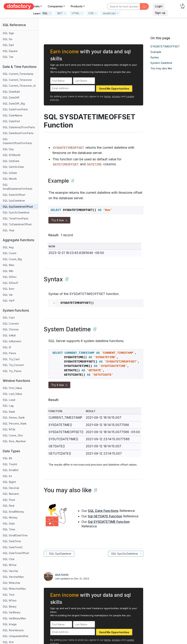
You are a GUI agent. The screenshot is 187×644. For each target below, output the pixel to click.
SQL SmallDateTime (15, 535)
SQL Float (9, 500)
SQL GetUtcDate (13, 167)
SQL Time (9, 529)
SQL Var (8, 295)
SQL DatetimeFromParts (18, 133)
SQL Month (10, 179)
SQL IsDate (10, 173)
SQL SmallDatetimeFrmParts (18, 187)
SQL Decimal (11, 488)
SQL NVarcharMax (14, 589)
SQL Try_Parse (12, 371)
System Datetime (161, 63)
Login (159, 6)
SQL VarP (9, 301)
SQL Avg (8, 247)
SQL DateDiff (11, 98)
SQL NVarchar (12, 583)
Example (156, 52)
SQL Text (9, 595)
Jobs (36, 6)
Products (77, 6)
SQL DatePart (11, 121)
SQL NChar (10, 565)
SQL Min (8, 271)
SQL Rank (9, 412)
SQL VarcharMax (13, 577)
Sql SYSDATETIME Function (109, 522)
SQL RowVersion (13, 630)
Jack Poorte (62, 574)
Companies (55, 6)
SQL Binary (10, 607)
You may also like (161, 68)
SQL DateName (13, 115)
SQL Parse (9, 353)
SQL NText (10, 600)
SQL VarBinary (12, 612)
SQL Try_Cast (11, 359)
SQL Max (8, 265)
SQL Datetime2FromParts (19, 127)
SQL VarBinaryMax (14, 618)
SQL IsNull (9, 335)
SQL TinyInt (10, 464)
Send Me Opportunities (114, 89)
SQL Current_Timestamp (18, 74)
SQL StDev (10, 277)
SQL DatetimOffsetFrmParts (17, 141)
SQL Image (10, 624)
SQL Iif (7, 347)
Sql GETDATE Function (105, 516)
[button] (46, 13)
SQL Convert (11, 324)
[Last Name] (84, 81)
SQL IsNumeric (12, 341)
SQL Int (7, 476)
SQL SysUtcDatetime (16, 212)
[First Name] (61, 81)
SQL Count (9, 253)
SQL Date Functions (103, 511)
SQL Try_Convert (13, 365)
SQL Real (8, 506)
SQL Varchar (11, 571)
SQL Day (8, 149)
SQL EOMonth (12, 155)
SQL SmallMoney (13, 512)
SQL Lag (8, 406)
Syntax (155, 57)
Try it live (59, 220)
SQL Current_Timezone (17, 80)
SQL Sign (8, 33)
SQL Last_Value (12, 394)
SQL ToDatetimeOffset (17, 224)
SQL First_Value (12, 388)
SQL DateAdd (11, 92)
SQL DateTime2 (13, 547)
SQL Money (10, 517)
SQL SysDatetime (14, 201)
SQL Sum (8, 289)
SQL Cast (9, 318)
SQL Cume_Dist (13, 435)
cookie (130, 96)
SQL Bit (7, 458)
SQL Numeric (11, 494)
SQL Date (9, 524)
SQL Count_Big (12, 259)
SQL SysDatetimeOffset (18, 207)
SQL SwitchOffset (14, 195)
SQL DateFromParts (15, 109)
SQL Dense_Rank (14, 418)
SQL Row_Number (14, 441)
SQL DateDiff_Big (14, 104)
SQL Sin (8, 39)
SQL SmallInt (11, 470)
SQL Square (10, 51)
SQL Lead (9, 400)
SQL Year (9, 230)
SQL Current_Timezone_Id (19, 86)
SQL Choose (11, 329)
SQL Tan (8, 57)
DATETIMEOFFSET (66, 164)
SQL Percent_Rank (15, 424)
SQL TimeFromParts (16, 218)
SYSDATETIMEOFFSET (165, 46)
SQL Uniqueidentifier (16, 636)
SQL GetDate (11, 161)
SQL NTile (9, 429)
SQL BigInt (9, 482)
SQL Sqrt (8, 45)
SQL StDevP (11, 283)
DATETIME (94, 164)
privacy (116, 96)
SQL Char (9, 559)
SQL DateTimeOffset (16, 553)
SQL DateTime (12, 541)
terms (107, 96)
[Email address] (73, 88)
